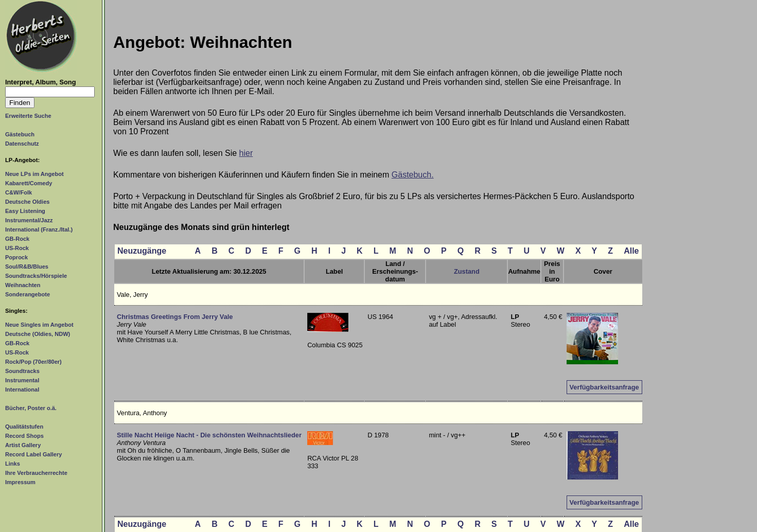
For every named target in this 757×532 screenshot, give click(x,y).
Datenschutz (22, 144)
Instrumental (22, 380)
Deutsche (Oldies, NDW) (38, 334)
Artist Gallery (23, 445)
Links (13, 464)
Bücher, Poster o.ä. (31, 408)
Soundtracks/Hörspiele (36, 276)
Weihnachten (23, 285)
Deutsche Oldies (27, 202)
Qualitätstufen (24, 427)
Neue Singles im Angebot (39, 325)
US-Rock (17, 248)
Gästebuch (20, 134)
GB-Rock (17, 239)
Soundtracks (22, 371)
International (22, 389)
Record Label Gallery (33, 454)
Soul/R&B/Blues (27, 267)
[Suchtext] (50, 92)
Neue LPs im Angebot (34, 174)
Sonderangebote (28, 294)
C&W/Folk (19, 192)
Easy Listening (25, 211)
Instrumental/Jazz (29, 220)
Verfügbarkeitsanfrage (604, 387)
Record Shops (24, 436)
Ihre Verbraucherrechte (36, 473)
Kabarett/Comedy (29, 183)
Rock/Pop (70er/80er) (33, 362)
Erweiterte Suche (28, 116)
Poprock (16, 257)
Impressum (20, 482)
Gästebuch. (413, 175)
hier (246, 153)
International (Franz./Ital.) (39, 229)
